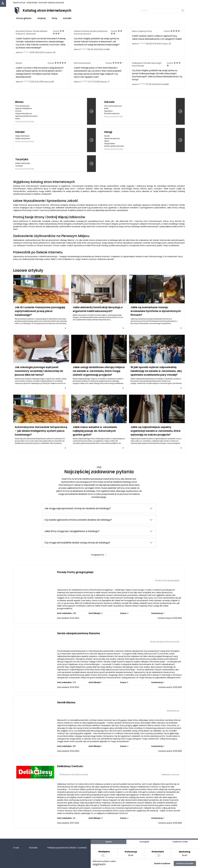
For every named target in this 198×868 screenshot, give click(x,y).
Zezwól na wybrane (162, 863)
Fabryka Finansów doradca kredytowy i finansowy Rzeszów (91, 32)
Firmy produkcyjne (22, 106)
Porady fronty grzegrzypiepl (75, 572)
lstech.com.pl (19, 3)
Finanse (18, 111)
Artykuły (42, 18)
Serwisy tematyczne (112, 138)
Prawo (18, 119)
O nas (16, 848)
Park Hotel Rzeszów (82, 63)
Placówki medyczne (112, 114)
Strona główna (24, 18)
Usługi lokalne (110, 144)
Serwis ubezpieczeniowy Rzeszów (79, 633)
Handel (20, 132)
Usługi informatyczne (23, 114)
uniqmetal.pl (32, 3)
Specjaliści (108, 111)
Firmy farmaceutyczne (113, 106)
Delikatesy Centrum (70, 766)
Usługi (108, 132)
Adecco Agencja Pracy (142, 31)
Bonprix (19, 63)
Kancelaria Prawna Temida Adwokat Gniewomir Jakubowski (32, 32)
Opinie (107, 141)
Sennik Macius (66, 702)
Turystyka (22, 159)
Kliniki (106, 108)
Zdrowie (109, 102)
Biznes (19, 102)
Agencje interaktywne (23, 108)
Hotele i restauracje (23, 163)
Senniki (107, 136)
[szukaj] (163, 11)
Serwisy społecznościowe (114, 146)
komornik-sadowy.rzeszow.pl (51, 3)
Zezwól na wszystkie (185, 863)
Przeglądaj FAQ (99, 538)
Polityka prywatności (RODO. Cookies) (67, 848)
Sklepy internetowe (22, 136)
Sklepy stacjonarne (23, 138)
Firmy (54, 18)
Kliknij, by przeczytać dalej (25, 122)
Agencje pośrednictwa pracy (26, 116)
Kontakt (67, 18)
